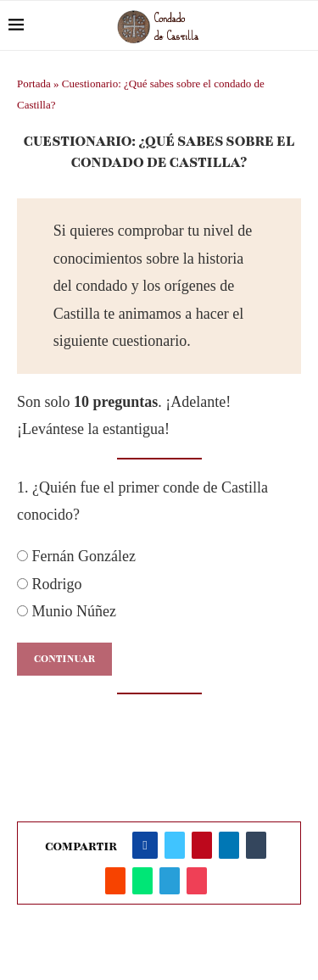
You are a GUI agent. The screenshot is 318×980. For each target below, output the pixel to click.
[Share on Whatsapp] (142, 881)
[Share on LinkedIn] (229, 845)
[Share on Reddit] (115, 881)
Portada (34, 84)
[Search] (301, 25)
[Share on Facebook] (145, 845)
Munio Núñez (67, 611)
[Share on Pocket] (197, 881)
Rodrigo (50, 584)
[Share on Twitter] (175, 845)
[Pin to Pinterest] (202, 845)
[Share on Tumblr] (256, 845)
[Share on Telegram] (170, 881)
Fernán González (76, 556)
